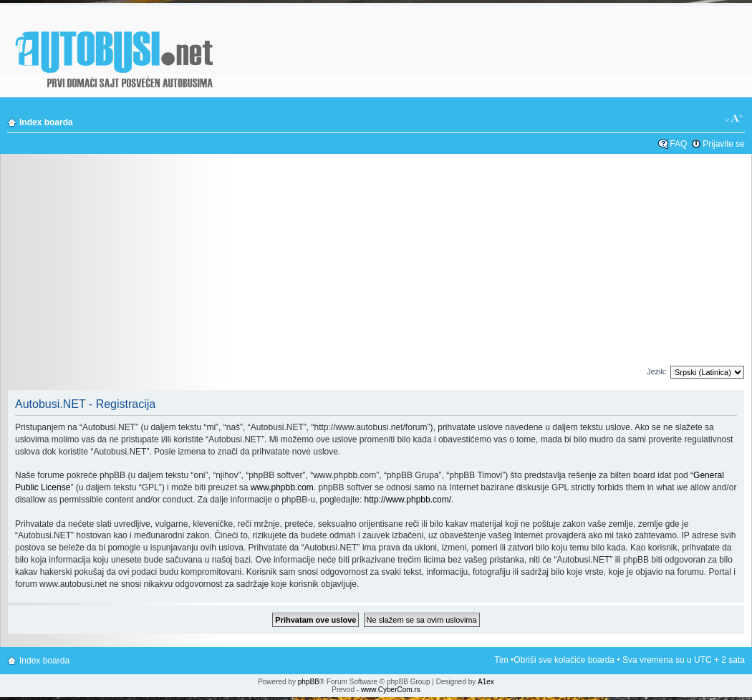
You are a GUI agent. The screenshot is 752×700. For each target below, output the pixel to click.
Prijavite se (724, 144)
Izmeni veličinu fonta (734, 119)
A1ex (486, 682)
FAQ (678, 144)
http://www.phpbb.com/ (408, 500)
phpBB (309, 682)
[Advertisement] (376, 264)
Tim (501, 660)
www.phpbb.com (282, 487)
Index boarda (46, 122)
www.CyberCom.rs (391, 690)
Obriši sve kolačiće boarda (564, 660)
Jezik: (657, 371)
